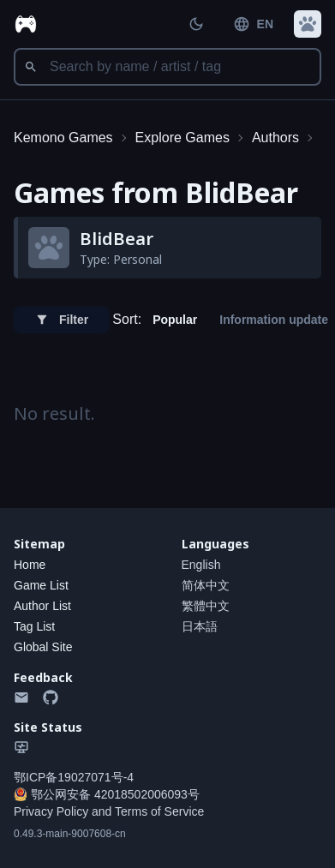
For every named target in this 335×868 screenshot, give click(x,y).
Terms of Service (159, 811)
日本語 (200, 626)
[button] (308, 24)
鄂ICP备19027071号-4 (74, 777)
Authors (275, 138)
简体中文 (206, 585)
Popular (175, 320)
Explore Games (182, 138)
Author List (42, 606)
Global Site (43, 647)
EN (253, 24)
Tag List (34, 626)
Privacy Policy (51, 811)
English (201, 565)
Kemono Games (63, 138)
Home (30, 565)
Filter (62, 320)
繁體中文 (206, 606)
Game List (41, 585)
